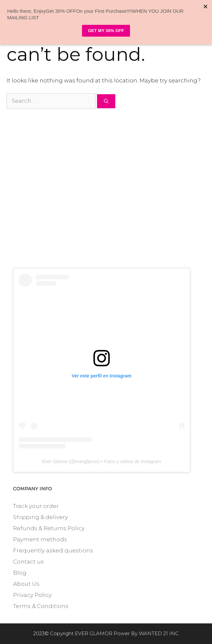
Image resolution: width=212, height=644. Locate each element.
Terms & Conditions (41, 606)
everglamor (87, 461)
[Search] (106, 101)
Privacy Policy (32, 595)
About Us (26, 584)
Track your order (36, 506)
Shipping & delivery (41, 517)
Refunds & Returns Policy (49, 528)
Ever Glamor (55, 461)
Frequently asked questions (53, 550)
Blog (20, 573)
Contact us (28, 562)
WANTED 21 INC (159, 633)
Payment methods (40, 539)
